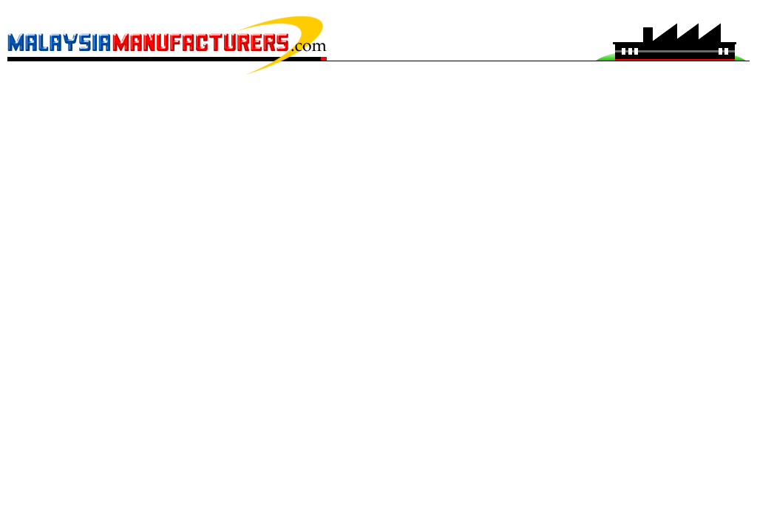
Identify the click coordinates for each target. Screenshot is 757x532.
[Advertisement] (378, 108)
